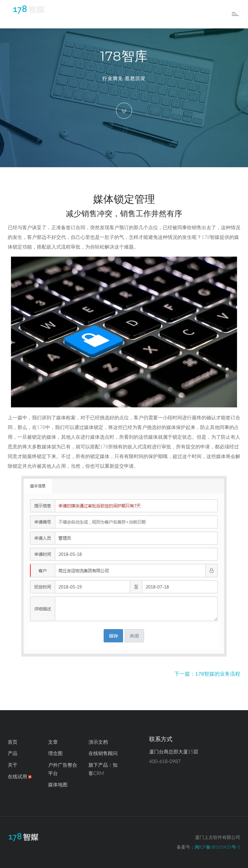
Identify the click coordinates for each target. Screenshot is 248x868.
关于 (13, 765)
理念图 (55, 753)
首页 (13, 742)
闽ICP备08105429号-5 (217, 847)
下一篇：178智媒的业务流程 (207, 674)
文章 (53, 742)
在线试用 (20, 776)
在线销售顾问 (103, 753)
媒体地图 (58, 784)
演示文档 (98, 742)
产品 (13, 753)
